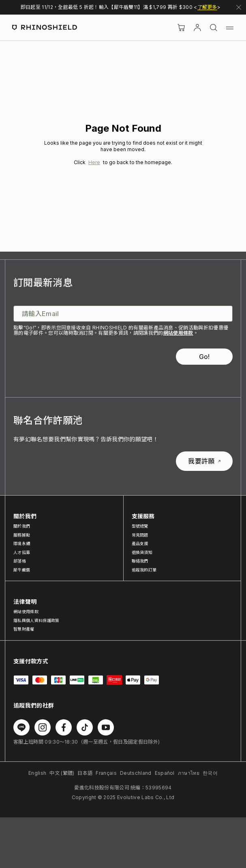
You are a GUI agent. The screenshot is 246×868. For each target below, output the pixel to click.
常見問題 (140, 535)
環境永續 (22, 543)
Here (94, 162)
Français (106, 773)
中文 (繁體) (62, 773)
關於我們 (22, 526)
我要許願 (204, 461)
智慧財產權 (24, 629)
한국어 (210, 773)
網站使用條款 (178, 333)
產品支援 (140, 543)
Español (165, 773)
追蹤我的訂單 (144, 570)
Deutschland (136, 773)
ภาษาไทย (189, 773)
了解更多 (207, 7)
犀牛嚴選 (22, 570)
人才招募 (22, 552)
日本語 (85, 773)
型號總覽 (140, 526)
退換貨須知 (142, 552)
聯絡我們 (140, 561)
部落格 (20, 561)
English (37, 773)
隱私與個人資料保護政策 (36, 620)
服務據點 (22, 535)
